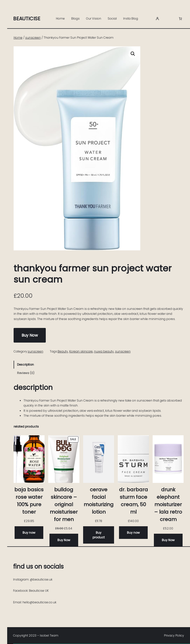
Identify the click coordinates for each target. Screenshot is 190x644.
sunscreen (33, 38)
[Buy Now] (64, 540)
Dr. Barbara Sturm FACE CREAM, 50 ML (133, 501)
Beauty (63, 351)
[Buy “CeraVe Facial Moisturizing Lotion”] (99, 535)
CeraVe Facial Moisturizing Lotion (99, 501)
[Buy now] (29, 533)
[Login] (157, 19)
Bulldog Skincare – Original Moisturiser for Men (64, 504)
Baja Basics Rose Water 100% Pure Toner (29, 501)
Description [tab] (25, 365)
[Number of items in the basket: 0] (180, 19)
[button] (133, 54)
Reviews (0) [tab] (26, 373)
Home (60, 18)
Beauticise (27, 19)
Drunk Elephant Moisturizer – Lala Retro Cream (168, 504)
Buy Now (30, 335)
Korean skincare (81, 351)
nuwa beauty (104, 351)
